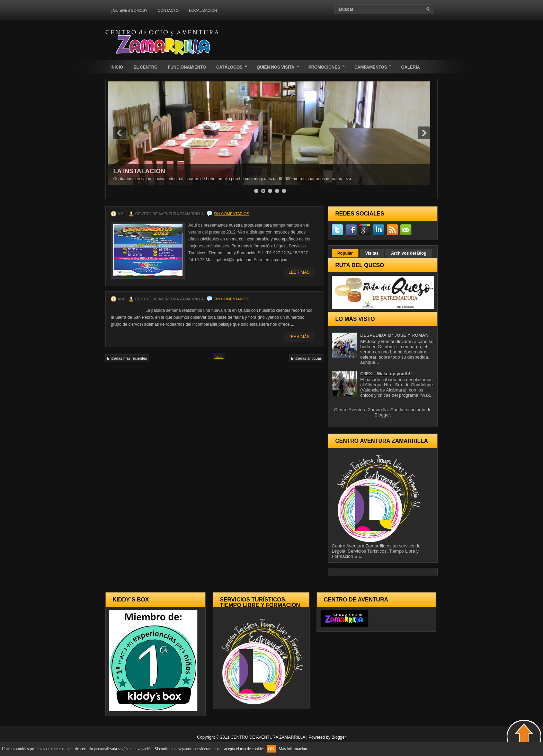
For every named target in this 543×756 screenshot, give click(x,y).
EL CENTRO (146, 67)
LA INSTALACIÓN (139, 171)
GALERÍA (410, 67)
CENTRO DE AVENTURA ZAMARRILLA (269, 737)
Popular (345, 253)
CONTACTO (168, 10)
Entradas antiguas (306, 358)
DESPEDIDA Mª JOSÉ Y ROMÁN (394, 335)
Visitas (372, 253)
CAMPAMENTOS (375, 65)
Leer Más (299, 272)
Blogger (382, 415)
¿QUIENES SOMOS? (129, 10)
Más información (293, 749)
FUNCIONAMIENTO (187, 67)
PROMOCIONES (329, 65)
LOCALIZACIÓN (203, 10)
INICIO (117, 67)
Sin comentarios (231, 214)
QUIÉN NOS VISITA (280, 65)
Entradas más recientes (127, 358)
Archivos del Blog (409, 253)
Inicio (219, 357)
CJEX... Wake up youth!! (386, 374)
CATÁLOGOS (234, 65)
